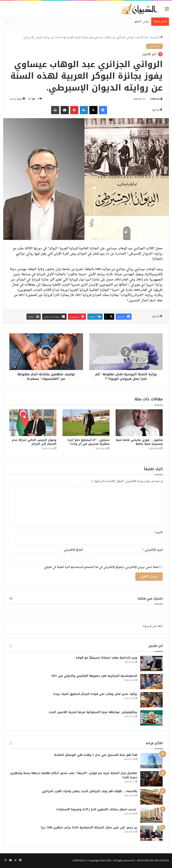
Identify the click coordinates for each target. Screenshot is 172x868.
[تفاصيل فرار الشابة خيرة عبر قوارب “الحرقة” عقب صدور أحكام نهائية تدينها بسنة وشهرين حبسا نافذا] (151, 779)
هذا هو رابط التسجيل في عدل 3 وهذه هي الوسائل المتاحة (96, 755)
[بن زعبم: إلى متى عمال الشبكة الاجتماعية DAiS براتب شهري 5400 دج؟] (151, 833)
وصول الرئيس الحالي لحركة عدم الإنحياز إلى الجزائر (34, 442)
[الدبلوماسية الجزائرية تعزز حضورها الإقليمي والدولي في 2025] (151, 682)
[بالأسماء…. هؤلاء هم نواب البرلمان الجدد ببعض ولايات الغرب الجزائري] (151, 797)
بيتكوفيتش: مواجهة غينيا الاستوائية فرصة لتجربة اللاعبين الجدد (93, 712)
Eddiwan (155, 99)
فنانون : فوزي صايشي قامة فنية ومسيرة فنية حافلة (139, 442)
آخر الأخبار (142, 37)
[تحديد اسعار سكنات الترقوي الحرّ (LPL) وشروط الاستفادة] (151, 815)
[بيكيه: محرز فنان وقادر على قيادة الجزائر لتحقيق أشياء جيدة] (151, 700)
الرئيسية (156, 37)
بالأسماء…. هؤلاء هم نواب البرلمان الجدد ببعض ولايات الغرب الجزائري (90, 791)
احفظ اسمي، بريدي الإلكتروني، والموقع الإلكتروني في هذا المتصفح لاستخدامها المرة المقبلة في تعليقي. (101, 567)
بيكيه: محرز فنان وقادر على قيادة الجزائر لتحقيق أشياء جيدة (95, 694)
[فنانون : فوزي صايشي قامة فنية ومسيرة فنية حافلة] (139, 423)
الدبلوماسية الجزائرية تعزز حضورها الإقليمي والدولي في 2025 (93, 676)
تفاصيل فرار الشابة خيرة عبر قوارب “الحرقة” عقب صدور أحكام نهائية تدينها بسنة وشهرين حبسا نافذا (74, 775)
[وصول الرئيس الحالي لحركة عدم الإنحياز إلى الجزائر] (33, 423)
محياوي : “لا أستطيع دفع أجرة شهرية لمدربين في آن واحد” (89, 442)
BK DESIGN (162, 861)
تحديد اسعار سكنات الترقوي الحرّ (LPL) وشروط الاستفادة (97, 809)
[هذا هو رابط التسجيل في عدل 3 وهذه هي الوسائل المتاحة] (151, 761)
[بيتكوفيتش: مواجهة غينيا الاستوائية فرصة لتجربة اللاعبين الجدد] (151, 718)
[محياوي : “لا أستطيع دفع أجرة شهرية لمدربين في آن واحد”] (86, 423)
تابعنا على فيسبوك (153, 626)
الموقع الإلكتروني (73, 550)
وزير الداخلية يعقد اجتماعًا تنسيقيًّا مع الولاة (106, 658)
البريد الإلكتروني (153, 550)
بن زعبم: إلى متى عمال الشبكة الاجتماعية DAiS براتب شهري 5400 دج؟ (89, 828)
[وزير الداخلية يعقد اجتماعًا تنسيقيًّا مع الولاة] (151, 663)
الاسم (159, 533)
